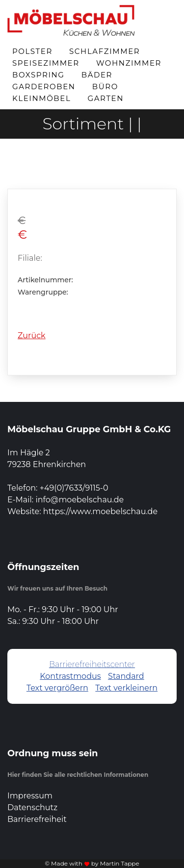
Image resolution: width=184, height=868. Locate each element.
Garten (106, 98)
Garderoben (44, 87)
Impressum (30, 796)
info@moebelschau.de (79, 500)
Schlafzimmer (105, 51)
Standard (126, 676)
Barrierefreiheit (37, 819)
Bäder (97, 75)
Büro (105, 87)
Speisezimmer (46, 63)
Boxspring (39, 75)
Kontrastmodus (70, 676)
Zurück (32, 335)
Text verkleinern (126, 688)
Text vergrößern (57, 688)
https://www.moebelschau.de (100, 511)
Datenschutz (32, 807)
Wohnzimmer (129, 63)
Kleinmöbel (41, 98)
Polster (32, 51)
